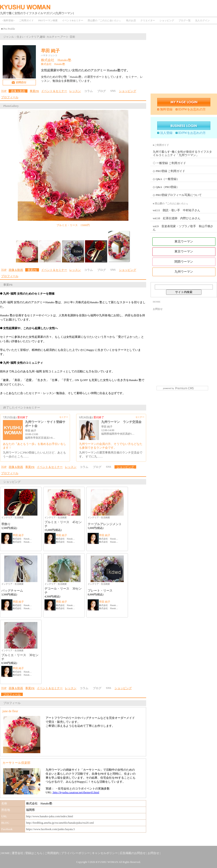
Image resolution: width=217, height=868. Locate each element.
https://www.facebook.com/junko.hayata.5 (50, 829)
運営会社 (18, 853)
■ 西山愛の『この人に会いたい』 (171, 203)
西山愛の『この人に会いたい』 (105, 20)
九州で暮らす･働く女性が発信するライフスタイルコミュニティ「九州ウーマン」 (182, 153)
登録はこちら (34, 853)
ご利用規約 (52, 853)
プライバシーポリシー (76, 853)
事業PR (34, 91)
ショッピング (167, 20)
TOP (4, 91)
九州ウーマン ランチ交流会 (121, 422)
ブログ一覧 (185, 20)
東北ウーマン (184, 241)
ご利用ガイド (26, 20)
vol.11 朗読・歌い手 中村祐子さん (176, 210)
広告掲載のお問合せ (133, 853)
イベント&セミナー (73, 20)
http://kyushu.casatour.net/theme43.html (76, 792)
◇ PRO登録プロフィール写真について (177, 195)
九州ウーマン (184, 272)
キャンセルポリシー (105, 853)
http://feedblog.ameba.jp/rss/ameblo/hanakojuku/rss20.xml (60, 823)
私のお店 (131, 20)
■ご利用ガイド (161, 145)
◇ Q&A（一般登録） (166, 179)
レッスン (75, 91)
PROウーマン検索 (48, 20)
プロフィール (10, 97)
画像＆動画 (18, 91)
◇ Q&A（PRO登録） (166, 187)
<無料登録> (8, 20)
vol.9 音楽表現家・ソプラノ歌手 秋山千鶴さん (183, 228)
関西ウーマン (184, 262)
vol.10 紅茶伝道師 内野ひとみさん (177, 218)
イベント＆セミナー (54, 91)
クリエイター (148, 20)
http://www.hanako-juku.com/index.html (50, 816)
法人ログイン (202, 20)
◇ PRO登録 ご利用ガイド (169, 171)
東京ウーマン (184, 251)
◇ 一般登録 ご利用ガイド (169, 163)
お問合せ (158, 309)
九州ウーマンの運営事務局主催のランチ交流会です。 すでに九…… (111, 455)
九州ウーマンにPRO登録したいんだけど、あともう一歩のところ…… (34, 455)
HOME (157, 302)
